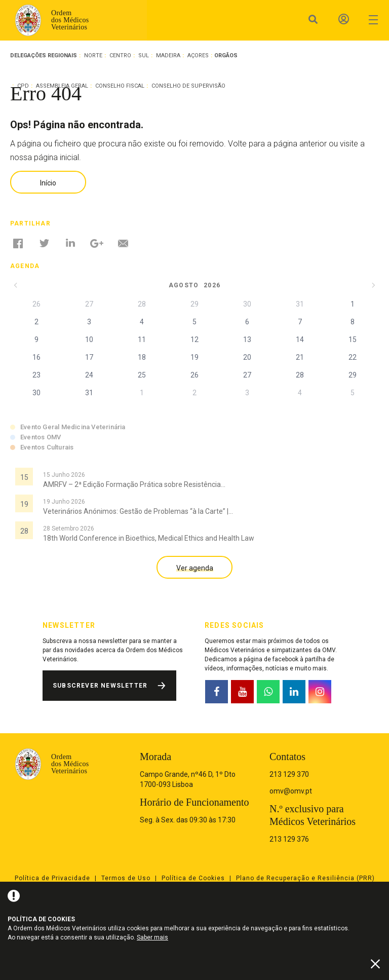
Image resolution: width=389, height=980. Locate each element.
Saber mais (152, 937)
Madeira (168, 55)
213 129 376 (289, 839)
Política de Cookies (193, 878)
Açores (198, 55)
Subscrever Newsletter (100, 686)
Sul (144, 55)
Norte (93, 55)
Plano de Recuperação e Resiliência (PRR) (305, 878)
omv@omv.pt (291, 791)
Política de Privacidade (52, 878)
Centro (120, 55)
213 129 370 (289, 774)
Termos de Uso (126, 878)
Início (48, 183)
